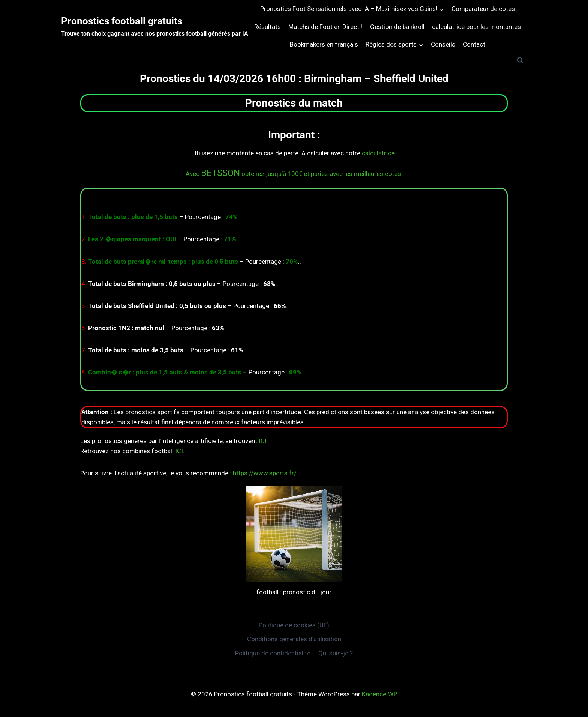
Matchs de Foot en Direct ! (325, 27)
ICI (179, 451)
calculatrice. (379, 153)
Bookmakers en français (324, 44)
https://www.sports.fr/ (265, 473)
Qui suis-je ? (336, 653)
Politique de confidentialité (273, 653)
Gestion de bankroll (397, 27)
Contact (474, 44)
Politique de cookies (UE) (294, 625)
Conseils (443, 44)
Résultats (268, 27)
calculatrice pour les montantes (476, 27)
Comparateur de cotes (483, 9)
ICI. (263, 441)
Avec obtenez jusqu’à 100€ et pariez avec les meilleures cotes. (294, 174)
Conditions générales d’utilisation (294, 639)
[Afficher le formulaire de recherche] (520, 60)
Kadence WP (379, 694)
